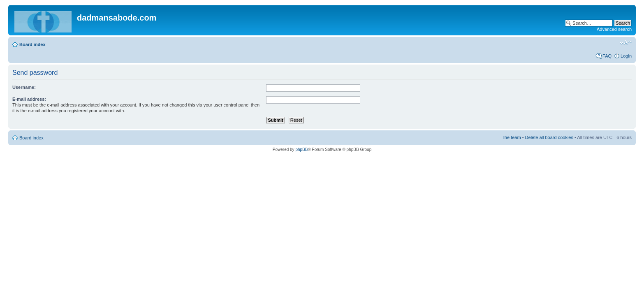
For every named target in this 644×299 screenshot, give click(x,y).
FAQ (607, 56)
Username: (24, 87)
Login (626, 56)
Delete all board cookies (549, 137)
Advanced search (614, 29)
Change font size (626, 43)
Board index (32, 44)
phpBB (301, 149)
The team (511, 137)
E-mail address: (29, 99)
